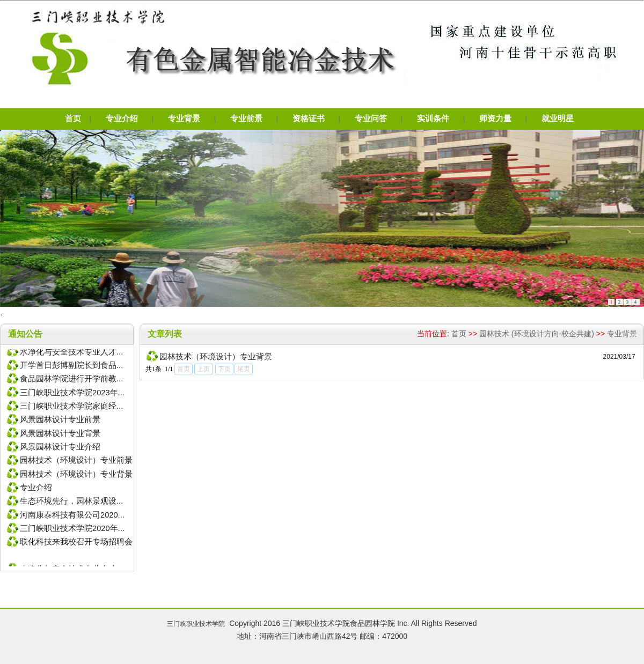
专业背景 (622, 334)
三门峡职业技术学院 (196, 624)
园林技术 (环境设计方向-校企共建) (537, 334)
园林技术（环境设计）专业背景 (216, 357)
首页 (459, 334)
